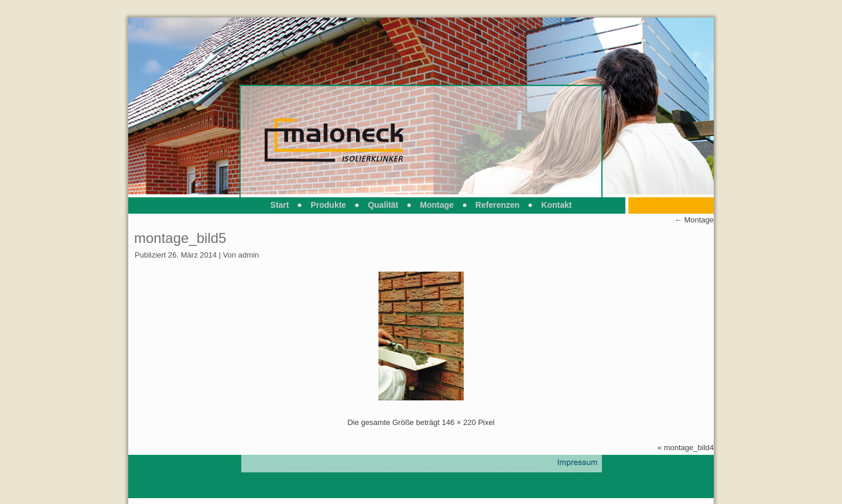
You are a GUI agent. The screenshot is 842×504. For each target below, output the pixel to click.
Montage (437, 205)
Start (280, 205)
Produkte (328, 205)
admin (249, 255)
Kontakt (556, 205)
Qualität (383, 205)
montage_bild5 (180, 238)
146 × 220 (459, 422)
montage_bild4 (689, 448)
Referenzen (497, 205)
